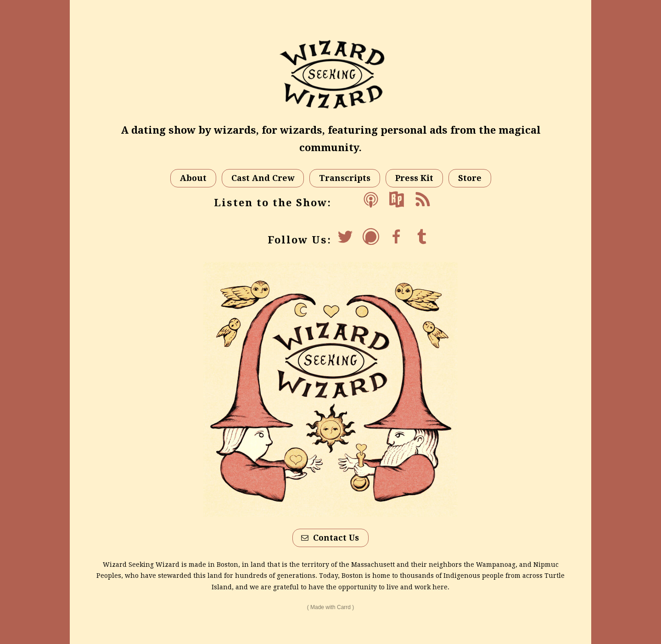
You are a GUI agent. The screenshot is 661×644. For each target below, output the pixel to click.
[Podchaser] (371, 237)
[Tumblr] (422, 237)
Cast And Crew (263, 178)
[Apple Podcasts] (371, 199)
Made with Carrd (330, 607)
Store (470, 178)
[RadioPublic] (397, 199)
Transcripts (345, 178)
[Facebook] (397, 237)
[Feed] (422, 199)
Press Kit (414, 178)
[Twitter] (345, 237)
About (193, 178)
